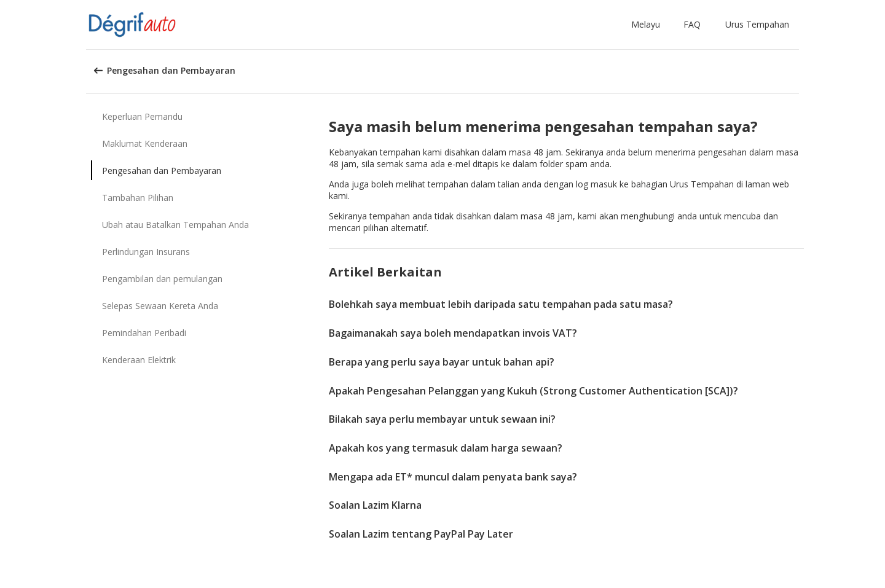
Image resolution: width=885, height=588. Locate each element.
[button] (648, 25)
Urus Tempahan (757, 24)
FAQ (692, 24)
